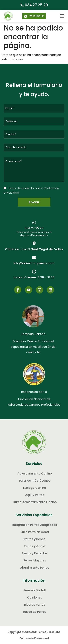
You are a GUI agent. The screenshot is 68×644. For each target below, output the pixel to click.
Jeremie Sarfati (33, 334)
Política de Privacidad (34, 638)
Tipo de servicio (16, 147)
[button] (60, 16)
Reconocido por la (34, 392)
